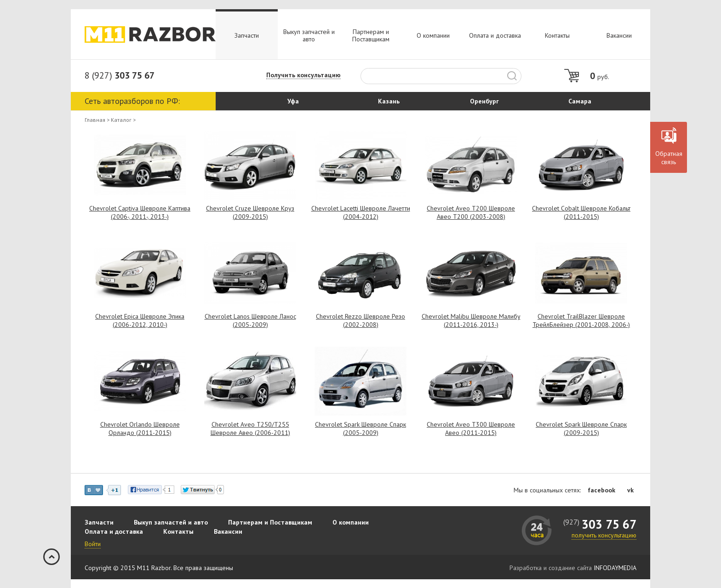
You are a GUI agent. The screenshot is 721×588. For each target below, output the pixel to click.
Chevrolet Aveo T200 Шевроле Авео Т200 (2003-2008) (471, 212)
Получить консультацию (303, 75)
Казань (389, 101)
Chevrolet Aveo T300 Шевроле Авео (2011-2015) (471, 428)
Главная (95, 120)
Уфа (293, 101)
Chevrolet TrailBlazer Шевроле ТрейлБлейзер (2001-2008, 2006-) (581, 320)
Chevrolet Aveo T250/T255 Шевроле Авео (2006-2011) (250, 428)
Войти (93, 544)
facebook (601, 490)
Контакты (557, 35)
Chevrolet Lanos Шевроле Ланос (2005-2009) (250, 320)
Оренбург (484, 101)
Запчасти (247, 35)
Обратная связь (669, 158)
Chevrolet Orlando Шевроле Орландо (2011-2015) (140, 428)
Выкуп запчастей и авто (309, 35)
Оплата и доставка (495, 35)
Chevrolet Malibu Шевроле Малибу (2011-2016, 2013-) (471, 320)
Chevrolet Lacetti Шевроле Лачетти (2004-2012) (361, 212)
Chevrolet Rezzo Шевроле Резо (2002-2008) (360, 320)
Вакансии (619, 35)
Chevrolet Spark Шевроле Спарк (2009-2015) (581, 428)
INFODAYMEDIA (615, 568)
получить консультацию (604, 535)
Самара (580, 101)
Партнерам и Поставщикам (371, 35)
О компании (433, 35)
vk (630, 490)
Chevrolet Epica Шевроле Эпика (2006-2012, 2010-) (140, 320)
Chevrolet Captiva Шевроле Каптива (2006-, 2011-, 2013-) (140, 212)
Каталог (121, 120)
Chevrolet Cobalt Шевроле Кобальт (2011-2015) (581, 212)
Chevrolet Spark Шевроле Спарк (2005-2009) (360, 428)
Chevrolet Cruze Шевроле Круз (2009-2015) (250, 212)
